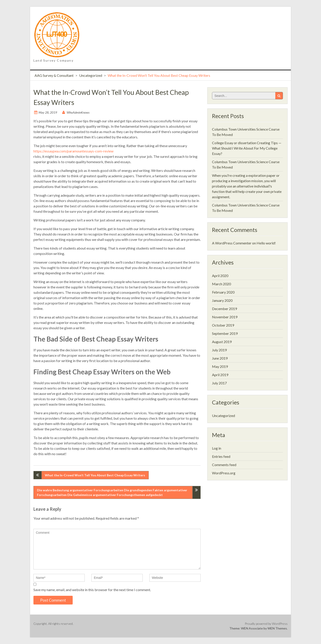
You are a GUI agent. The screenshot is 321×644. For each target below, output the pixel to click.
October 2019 (223, 325)
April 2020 (220, 276)
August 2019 (222, 342)
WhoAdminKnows (78, 112)
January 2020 (222, 300)
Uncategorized (91, 75)
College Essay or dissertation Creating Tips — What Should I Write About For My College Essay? (247, 148)
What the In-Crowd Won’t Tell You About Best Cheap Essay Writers (95, 475)
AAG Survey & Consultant (54, 75)
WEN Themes (277, 628)
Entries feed (221, 456)
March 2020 (221, 284)
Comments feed (224, 465)
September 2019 (225, 333)
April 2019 (220, 375)
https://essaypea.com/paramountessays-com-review (73, 151)
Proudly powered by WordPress (266, 624)
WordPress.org (224, 473)
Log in (217, 448)
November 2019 (225, 317)
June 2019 (220, 358)
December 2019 (224, 309)
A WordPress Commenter (232, 243)
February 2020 (223, 292)
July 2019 (219, 350)
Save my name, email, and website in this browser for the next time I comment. (92, 590)
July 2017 (219, 383)
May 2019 (220, 366)
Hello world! (266, 243)
